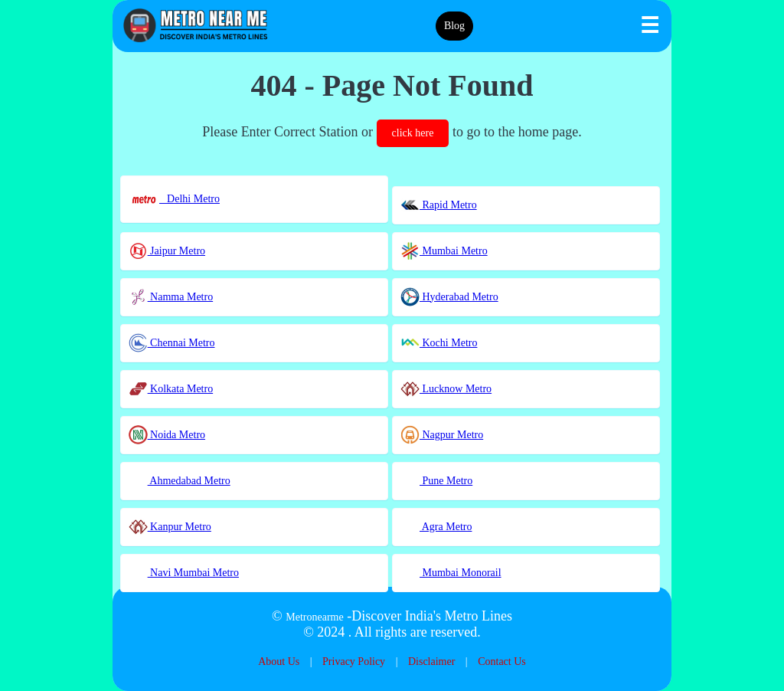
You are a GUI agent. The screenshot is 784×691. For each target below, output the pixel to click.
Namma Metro (171, 297)
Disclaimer (431, 662)
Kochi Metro (439, 343)
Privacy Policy (354, 662)
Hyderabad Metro (449, 297)
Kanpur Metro (170, 527)
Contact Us (502, 662)
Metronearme (314, 617)
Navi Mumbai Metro (184, 573)
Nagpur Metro (442, 435)
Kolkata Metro (171, 389)
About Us (279, 662)
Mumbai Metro (444, 251)
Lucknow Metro (446, 389)
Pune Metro (436, 481)
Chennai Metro (172, 343)
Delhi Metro (174, 199)
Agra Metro (436, 527)
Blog (454, 26)
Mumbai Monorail (451, 573)
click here (413, 133)
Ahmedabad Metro (180, 481)
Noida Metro (167, 435)
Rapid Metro (439, 205)
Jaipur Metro (167, 251)
